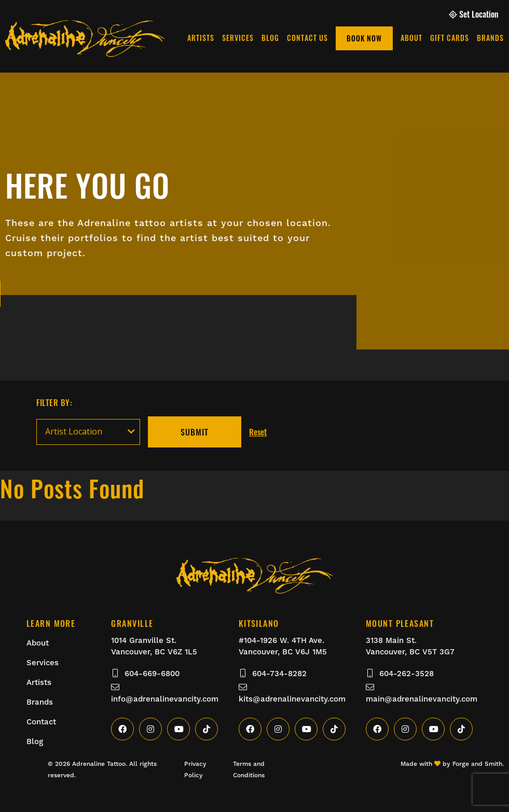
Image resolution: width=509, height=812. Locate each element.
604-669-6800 (145, 674)
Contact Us (418, 38)
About (354, 14)
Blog (381, 38)
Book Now (475, 38)
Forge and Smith (477, 764)
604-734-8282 (273, 674)
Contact (41, 722)
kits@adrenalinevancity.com (292, 694)
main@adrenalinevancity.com (422, 694)
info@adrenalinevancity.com (165, 694)
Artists (312, 38)
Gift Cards (389, 14)
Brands (427, 14)
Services (349, 38)
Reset (258, 432)
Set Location (474, 14)
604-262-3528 (400, 674)
